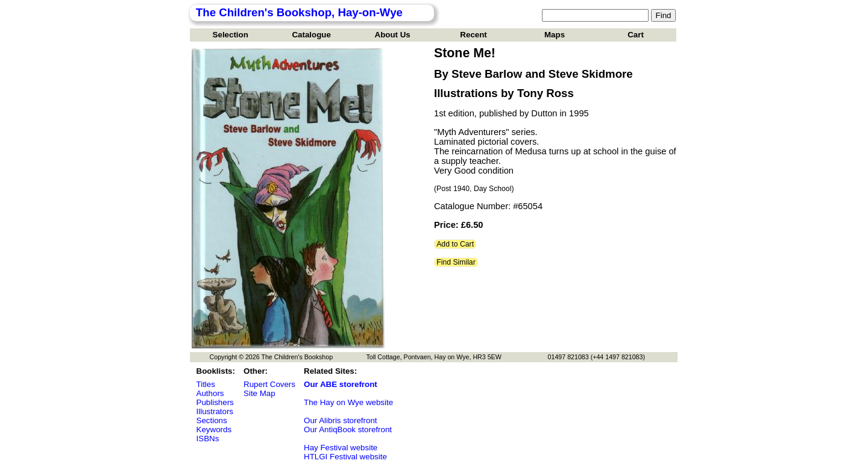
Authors (210, 393)
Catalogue (311, 35)
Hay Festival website (341, 448)
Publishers (215, 402)
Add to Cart (455, 244)
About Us (393, 35)
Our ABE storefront (341, 384)
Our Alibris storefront (340, 420)
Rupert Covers (269, 384)
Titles (206, 384)
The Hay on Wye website (348, 402)
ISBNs (208, 439)
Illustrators (215, 411)
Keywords (214, 429)
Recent (473, 35)
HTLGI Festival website (345, 457)
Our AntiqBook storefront (348, 429)
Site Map (259, 393)
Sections (212, 420)
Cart (636, 35)
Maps (555, 35)
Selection (231, 35)
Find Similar (456, 262)
